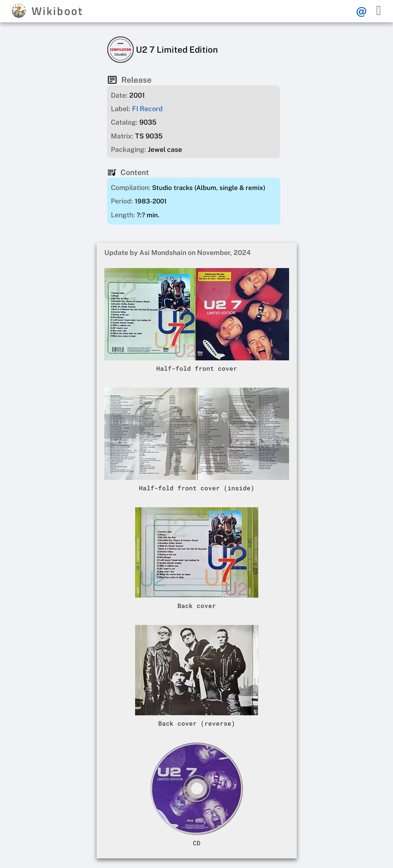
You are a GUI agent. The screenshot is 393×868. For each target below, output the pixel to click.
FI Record (147, 109)
